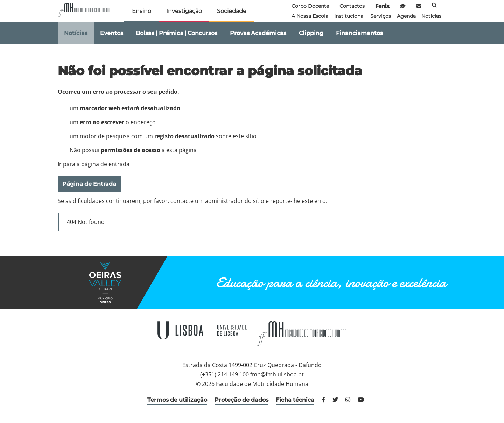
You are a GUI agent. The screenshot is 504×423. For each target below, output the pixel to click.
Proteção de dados (241, 400)
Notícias (431, 16)
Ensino (142, 11)
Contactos (352, 6)
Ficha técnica (295, 400)
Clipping (311, 33)
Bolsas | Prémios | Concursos (177, 33)
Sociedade (232, 11)
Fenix (382, 6)
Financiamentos (359, 33)
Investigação (184, 11)
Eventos (112, 33)
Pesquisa (434, 5)
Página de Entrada (89, 184)
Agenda (406, 16)
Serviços (381, 16)
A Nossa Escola (310, 16)
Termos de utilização (177, 400)
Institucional (349, 16)
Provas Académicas (258, 33)
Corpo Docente (310, 6)
